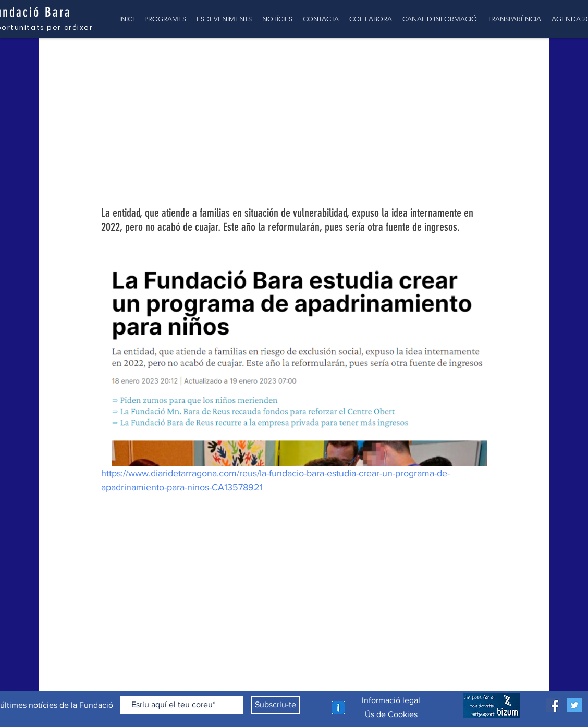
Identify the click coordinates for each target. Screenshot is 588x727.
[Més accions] (481, 128)
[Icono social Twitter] (574, 705)
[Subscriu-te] (275, 705)
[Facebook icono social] (553, 705)
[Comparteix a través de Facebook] (106, 537)
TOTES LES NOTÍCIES (88, 58)
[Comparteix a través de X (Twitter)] (132, 537)
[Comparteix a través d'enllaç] (157, 537)
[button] (526, 58)
